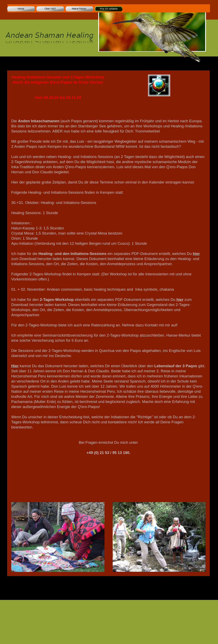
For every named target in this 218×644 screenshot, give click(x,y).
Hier (15, 366)
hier (196, 254)
